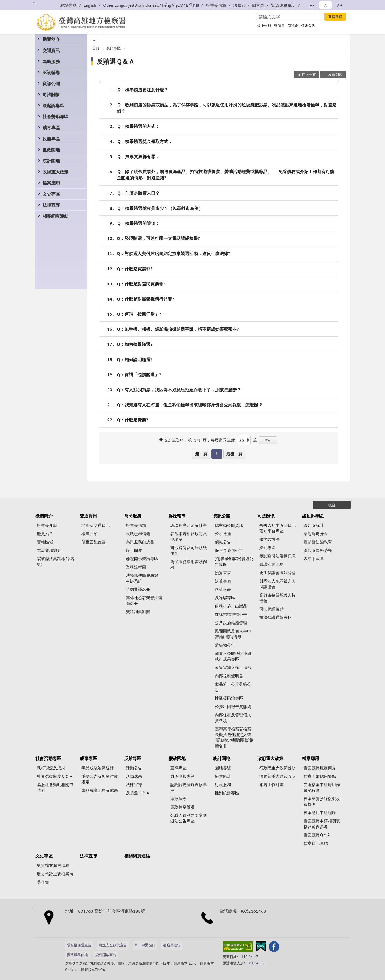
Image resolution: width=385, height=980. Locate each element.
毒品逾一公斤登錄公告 (233, 687)
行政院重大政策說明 (278, 768)
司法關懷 (51, 94)
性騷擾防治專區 (229, 698)
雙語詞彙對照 (138, 612)
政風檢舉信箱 (138, 533)
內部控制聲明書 (229, 676)
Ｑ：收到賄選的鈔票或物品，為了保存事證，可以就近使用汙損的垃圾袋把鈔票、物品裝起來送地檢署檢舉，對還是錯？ (227, 107)
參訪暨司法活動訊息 (278, 556)
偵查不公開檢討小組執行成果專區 (233, 656)
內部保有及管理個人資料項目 (233, 718)
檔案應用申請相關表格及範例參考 (322, 824)
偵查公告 (308, 26)
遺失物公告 (225, 645)
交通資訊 (51, 50)
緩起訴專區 (53, 105)
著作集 (43, 882)
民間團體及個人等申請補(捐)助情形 (233, 634)
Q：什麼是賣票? (132, 420)
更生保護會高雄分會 (278, 573)
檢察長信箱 (216, 5)
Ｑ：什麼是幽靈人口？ (138, 193)
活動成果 (134, 776)
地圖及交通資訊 (96, 525)
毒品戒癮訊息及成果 (100, 790)
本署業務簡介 (49, 550)
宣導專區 (178, 768)
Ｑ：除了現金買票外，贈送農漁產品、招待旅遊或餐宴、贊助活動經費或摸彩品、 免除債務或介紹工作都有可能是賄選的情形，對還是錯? (226, 174)
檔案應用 (51, 183)
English (90, 5)
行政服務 (223, 784)
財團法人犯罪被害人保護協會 (278, 584)
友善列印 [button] (335, 75)
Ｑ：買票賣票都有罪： (138, 156)
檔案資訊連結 (316, 843)
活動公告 (134, 768)
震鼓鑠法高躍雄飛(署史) (56, 561)
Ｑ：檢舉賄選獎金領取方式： (145, 141)
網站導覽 (68, 5)
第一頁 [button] (201, 454)
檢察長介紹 (47, 525)
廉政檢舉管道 (183, 807)
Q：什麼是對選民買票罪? (141, 284)
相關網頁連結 (56, 216)
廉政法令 (178, 798)
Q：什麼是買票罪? (135, 269)
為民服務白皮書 (140, 542)
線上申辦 (264, 26)
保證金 (293, 26)
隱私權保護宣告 (79, 945)
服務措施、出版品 (231, 606)
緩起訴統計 (314, 525)
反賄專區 (51, 139)
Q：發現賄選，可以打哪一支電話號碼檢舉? (158, 238)
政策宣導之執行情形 (233, 667)
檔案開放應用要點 (320, 776)
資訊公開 (51, 83)
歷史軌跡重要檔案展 (55, 874)
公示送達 (223, 533)
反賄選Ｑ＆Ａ (116, 61)
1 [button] (217, 454)
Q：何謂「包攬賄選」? (139, 374)
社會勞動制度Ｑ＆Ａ (55, 776)
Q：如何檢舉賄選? (135, 344)
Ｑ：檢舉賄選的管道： (138, 223)
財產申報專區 (183, 776)
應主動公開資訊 (229, 525)
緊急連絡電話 (283, 5)
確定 (268, 440)
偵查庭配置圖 (94, 542)
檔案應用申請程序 (320, 812)
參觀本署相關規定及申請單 (189, 536)
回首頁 (258, 5)
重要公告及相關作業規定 (100, 779)
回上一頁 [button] (309, 75)
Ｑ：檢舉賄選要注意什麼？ (142, 90)
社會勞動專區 (56, 116)
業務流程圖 (136, 567)
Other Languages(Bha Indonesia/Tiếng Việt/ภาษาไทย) (151, 5)
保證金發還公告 (229, 550)
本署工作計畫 (271, 784)
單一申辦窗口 (145, 945)
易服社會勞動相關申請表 (55, 787)
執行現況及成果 (51, 768)
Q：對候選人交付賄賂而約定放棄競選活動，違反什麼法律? (173, 253)
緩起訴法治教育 (318, 542)
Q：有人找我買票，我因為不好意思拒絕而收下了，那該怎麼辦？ (179, 390)
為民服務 (51, 61)
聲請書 (279, 26)
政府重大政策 (56, 172)
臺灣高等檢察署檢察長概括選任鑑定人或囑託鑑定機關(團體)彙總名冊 (234, 737)
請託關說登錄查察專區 (189, 787)
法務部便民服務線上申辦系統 (144, 578)
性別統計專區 (227, 793)
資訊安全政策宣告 (113, 945)
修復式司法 (269, 539)
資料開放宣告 (106, 955)
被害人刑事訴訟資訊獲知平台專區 (278, 528)
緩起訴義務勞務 (318, 550)
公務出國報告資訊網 (233, 706)
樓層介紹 (90, 533)
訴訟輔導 (51, 72)
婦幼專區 (267, 547)
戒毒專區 (51, 128)
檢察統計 (223, 776)
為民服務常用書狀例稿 (189, 564)
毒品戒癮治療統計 (98, 768)
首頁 (96, 48)
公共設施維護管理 (231, 623)
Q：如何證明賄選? (135, 359)
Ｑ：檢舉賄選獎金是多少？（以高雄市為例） (160, 208)
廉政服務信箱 (77, 955)
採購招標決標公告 (231, 614)
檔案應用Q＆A (317, 835)
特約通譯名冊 (138, 589)
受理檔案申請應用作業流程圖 (322, 787)
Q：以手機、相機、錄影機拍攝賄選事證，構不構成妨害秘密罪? (178, 329)
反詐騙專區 (225, 598)
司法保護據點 (271, 609)
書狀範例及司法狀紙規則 (189, 550)
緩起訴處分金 (316, 533)
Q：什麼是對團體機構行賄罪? (145, 299)
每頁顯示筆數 (223, 440)
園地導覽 (223, 768)
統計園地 (51, 161)
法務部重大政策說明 (278, 776)
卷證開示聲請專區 (142, 559)
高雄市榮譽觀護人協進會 (278, 598)
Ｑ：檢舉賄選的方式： (138, 126)
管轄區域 (45, 542)
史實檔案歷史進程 (53, 865)
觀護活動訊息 (271, 564)
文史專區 (51, 194)
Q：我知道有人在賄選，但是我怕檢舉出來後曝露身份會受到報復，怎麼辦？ (190, 405)
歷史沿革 (45, 533)
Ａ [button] (326, 5)
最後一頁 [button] (234, 454)
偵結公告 (223, 542)
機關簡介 (51, 39)
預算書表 (223, 573)
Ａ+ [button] (339, 5)
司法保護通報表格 (276, 617)
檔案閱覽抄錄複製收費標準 (322, 801)
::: (34, 3)
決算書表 (223, 581)
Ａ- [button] (312, 5)
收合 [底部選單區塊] (332, 505)
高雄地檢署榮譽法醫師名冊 (144, 600)
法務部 (239, 5)
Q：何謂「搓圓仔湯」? (139, 314)
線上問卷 (134, 550)
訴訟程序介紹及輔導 (189, 525)
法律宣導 (51, 205)
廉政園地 (51, 150)
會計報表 (223, 589)
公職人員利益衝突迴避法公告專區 (189, 818)
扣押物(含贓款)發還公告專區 (234, 561)
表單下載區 (314, 559)
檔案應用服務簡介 (320, 768)
